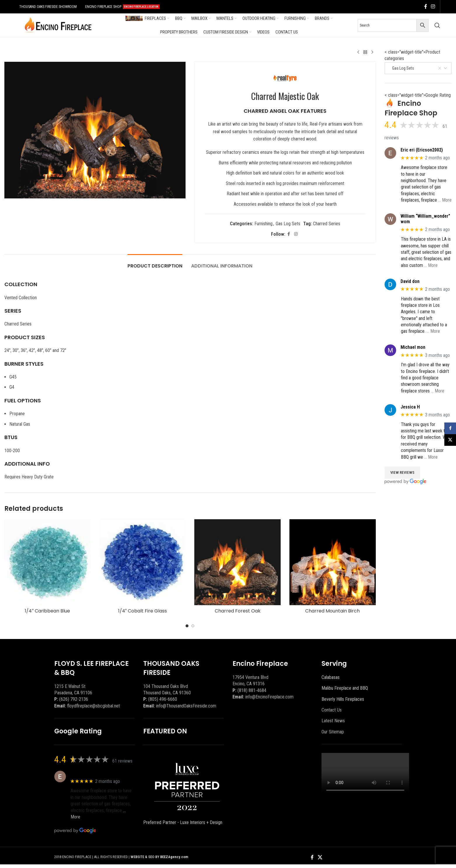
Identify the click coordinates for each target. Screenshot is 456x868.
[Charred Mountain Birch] (333, 562)
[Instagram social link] (433, 7)
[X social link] (320, 857)
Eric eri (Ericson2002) (422, 150)
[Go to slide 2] (193, 626)
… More (445, 200)
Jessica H (410, 407)
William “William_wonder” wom (425, 219)
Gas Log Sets (288, 224)
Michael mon (413, 347)
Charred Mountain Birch (332, 611)
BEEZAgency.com (174, 857)
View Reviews (402, 472)
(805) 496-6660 (163, 699)
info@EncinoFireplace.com (269, 697)
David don (410, 281)
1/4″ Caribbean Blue (47, 611)
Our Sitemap (333, 732)
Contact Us (332, 710)
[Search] (437, 25)
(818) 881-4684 (252, 690)
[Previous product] (358, 52)
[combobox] (418, 68)
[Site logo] (58, 25)
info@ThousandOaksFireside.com (186, 706)
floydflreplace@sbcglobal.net (94, 706)
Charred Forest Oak (238, 611)
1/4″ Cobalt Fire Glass (143, 611)
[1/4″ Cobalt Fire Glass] (143, 562)
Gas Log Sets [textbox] (416, 68)
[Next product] (372, 52)
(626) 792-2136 (74, 699)
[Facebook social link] (426, 7)
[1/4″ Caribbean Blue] (48, 562)
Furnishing (263, 224)
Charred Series (327, 224)
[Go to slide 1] (187, 626)
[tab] (155, 263)
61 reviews (122, 761)
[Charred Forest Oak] (237, 562)
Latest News (333, 721)
